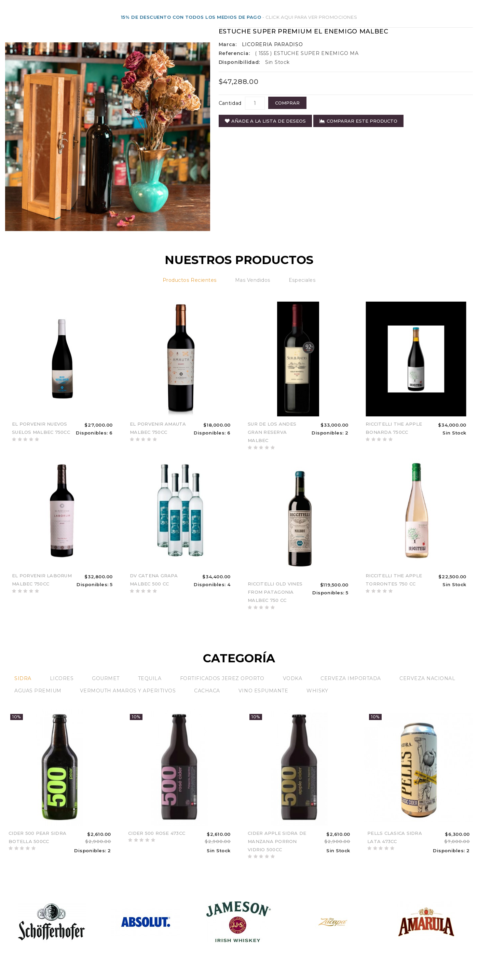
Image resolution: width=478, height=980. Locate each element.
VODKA (293, 678)
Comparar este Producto (358, 121)
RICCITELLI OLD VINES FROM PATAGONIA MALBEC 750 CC (275, 592)
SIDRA (23, 678)
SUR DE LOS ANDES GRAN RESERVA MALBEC (272, 432)
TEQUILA (150, 678)
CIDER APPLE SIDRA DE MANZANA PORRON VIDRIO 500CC (277, 841)
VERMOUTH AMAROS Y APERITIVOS (128, 691)
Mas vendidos (253, 280)
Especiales (302, 280)
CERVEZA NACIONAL (427, 678)
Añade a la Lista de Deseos (265, 121)
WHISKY (317, 691)
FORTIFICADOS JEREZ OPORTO (222, 678)
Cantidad (230, 103)
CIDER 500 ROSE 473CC (157, 833)
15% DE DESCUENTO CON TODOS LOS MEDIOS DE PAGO (191, 17)
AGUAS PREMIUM (38, 691)
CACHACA (207, 691)
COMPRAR (287, 103)
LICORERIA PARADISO (272, 44)
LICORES (62, 678)
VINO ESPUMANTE (263, 691)
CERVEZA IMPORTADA (351, 678)
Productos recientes (190, 280)
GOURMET (106, 678)
